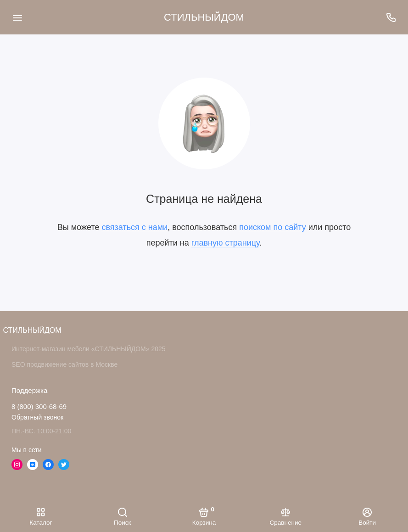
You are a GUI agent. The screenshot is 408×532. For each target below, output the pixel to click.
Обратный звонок (37, 417)
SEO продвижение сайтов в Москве (64, 364)
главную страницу (225, 243)
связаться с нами (134, 227)
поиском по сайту (273, 227)
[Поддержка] (391, 17)
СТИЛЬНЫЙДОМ (204, 17)
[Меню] (17, 17)
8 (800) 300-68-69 (39, 406)
